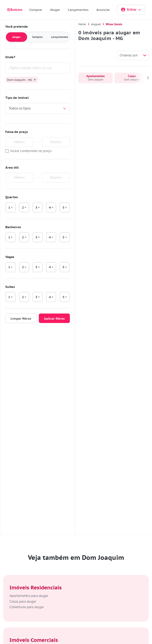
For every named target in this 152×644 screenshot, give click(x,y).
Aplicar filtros (54, 318)
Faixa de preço (17, 132)
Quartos (12, 197)
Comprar (36, 10)
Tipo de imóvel (17, 98)
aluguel (96, 24)
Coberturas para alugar (27, 607)
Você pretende (17, 26)
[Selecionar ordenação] (133, 55)
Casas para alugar (23, 602)
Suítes (10, 287)
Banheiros (13, 227)
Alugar (55, 10)
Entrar (131, 10)
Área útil (12, 167)
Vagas (10, 257)
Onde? (10, 57)
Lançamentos (78, 10)
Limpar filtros (21, 318)
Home (82, 24)
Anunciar (103, 10)
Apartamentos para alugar (29, 596)
